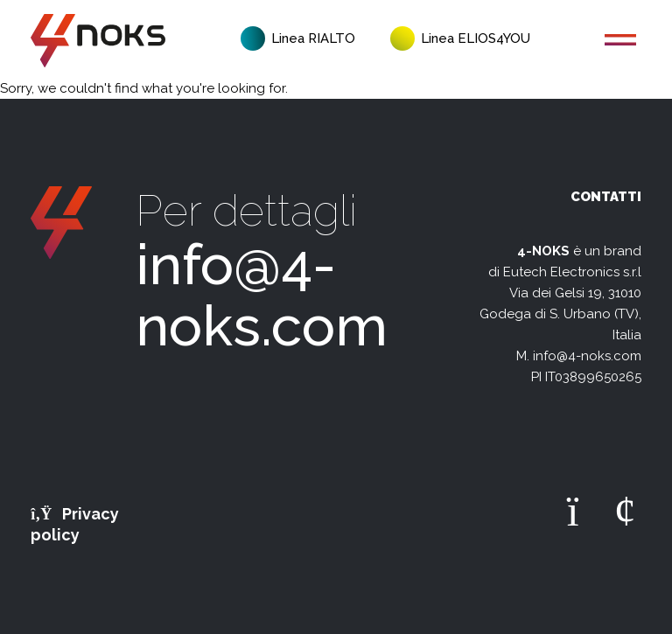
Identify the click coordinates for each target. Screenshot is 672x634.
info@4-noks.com (262, 295)
